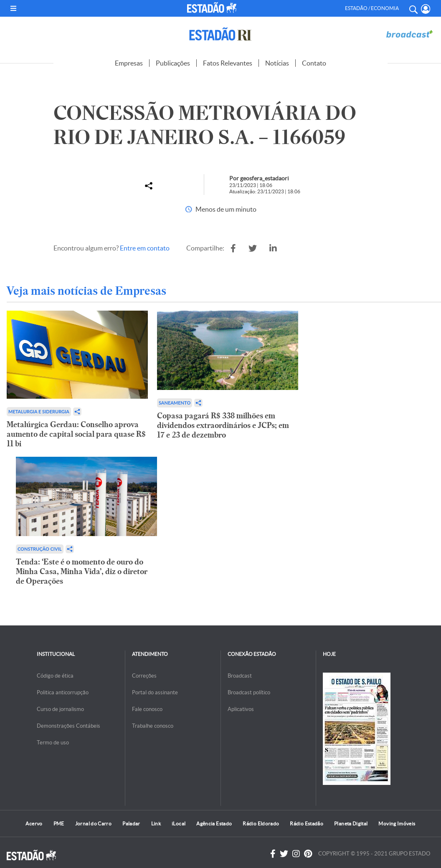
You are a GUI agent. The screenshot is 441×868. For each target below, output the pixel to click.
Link (156, 824)
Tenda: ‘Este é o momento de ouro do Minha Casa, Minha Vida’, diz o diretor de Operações (82, 571)
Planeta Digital (351, 824)
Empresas (129, 63)
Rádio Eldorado (261, 824)
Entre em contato (145, 248)
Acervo (34, 824)
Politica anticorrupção (63, 692)
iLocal (179, 824)
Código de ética (55, 676)
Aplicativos (241, 709)
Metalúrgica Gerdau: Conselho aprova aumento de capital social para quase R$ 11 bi (76, 434)
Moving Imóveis (397, 824)
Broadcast (240, 676)
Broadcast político (249, 692)
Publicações (173, 63)
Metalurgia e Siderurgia (39, 411)
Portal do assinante (155, 692)
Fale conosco (147, 709)
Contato (314, 63)
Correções (144, 676)
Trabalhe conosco (153, 726)
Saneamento (175, 403)
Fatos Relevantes (228, 63)
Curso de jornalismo (60, 709)
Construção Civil (40, 549)
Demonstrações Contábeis (68, 726)
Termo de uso (53, 743)
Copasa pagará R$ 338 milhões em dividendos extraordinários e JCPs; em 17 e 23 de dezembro (223, 425)
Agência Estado (214, 824)
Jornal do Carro (93, 824)
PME (59, 824)
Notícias (277, 63)
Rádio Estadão (307, 824)
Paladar (131, 824)
